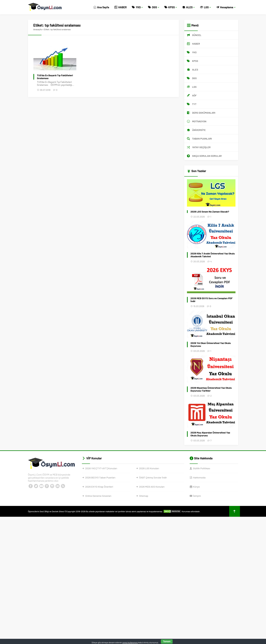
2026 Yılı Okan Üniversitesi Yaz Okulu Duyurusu (211, 344)
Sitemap (144, 496)
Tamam (167, 641)
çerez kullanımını (130, 642)
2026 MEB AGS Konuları (152, 487)
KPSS (171, 7)
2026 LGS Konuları (149, 468)
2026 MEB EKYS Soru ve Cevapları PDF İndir (212, 300)
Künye (196, 487)
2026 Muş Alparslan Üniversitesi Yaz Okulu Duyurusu (210, 434)
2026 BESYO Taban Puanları (100, 477)
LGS (205, 7)
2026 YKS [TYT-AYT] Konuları (101, 468)
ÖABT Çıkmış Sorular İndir (153, 477)
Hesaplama (226, 7)
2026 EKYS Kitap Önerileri (99, 487)
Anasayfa (38, 29)
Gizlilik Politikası (202, 468)
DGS (154, 7)
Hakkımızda (199, 477)
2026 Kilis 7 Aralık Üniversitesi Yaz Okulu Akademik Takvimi (213, 255)
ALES (188, 7)
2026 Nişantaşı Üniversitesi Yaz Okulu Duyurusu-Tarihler (211, 389)
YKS (137, 7)
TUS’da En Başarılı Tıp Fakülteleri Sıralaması (55, 77)
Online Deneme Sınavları (98, 496)
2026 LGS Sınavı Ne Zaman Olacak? (210, 212)
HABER (121, 7)
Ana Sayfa (101, 7)
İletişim (197, 496)
